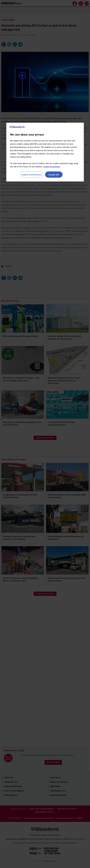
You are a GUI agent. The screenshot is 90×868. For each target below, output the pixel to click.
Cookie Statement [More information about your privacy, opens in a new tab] (52, 167)
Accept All (54, 175)
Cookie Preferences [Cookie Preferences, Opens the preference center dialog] (31, 175)
